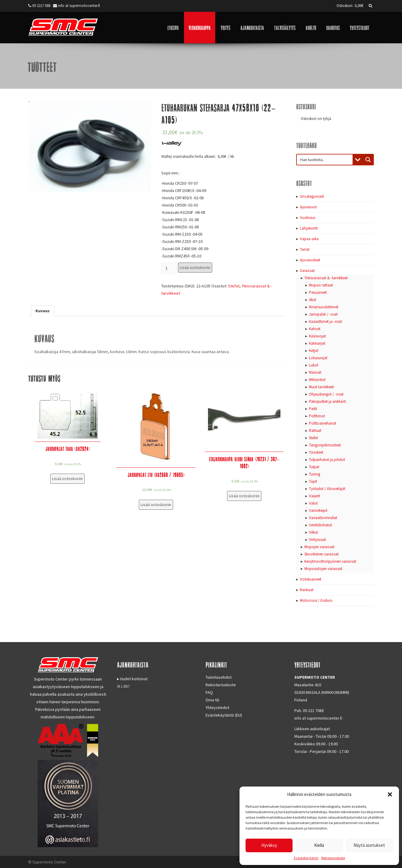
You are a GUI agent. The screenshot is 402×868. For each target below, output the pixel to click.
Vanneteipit (318, 510)
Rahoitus (333, 27)
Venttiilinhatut (320, 525)
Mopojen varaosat (319, 547)
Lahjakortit (309, 228)
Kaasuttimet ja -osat (325, 321)
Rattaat (315, 431)
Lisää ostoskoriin (195, 267)
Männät (315, 372)
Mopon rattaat (321, 285)
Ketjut (314, 351)
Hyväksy (269, 845)
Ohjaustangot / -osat (326, 394)
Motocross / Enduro (316, 600)
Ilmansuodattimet (324, 307)
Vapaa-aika (309, 239)
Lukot (314, 365)
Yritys (226, 27)
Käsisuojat (317, 336)
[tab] (43, 311)
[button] (390, 794)
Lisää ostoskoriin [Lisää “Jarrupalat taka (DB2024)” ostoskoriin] (67, 479)
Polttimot (317, 416)
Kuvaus (43, 311)
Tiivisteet (316, 452)
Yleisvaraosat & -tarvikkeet (326, 278)
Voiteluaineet (311, 579)
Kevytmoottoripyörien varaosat (330, 561)
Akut (313, 300)
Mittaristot (317, 380)
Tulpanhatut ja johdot (327, 460)
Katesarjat (317, 343)
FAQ (209, 692)
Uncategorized (312, 196)
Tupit (313, 481)
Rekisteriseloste (333, 858)
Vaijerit (315, 496)
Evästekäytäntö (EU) (224, 715)
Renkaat (307, 590)
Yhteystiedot (360, 27)
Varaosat (307, 271)
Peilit (313, 409)
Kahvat (315, 329)
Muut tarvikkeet (321, 387)
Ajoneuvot (308, 207)
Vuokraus (308, 218)
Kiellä (319, 845)
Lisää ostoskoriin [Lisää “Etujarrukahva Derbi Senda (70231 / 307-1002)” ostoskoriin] (244, 496)
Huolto (311, 27)
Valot (313, 503)
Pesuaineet (318, 292)
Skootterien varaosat (322, 554)
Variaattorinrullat (323, 518)
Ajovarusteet (310, 260)
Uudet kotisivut (134, 679)
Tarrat (305, 249)
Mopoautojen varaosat (323, 569)
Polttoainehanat (323, 423)
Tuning (315, 474)
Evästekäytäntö (306, 858)
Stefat (234, 286)
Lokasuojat (318, 358)
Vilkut (313, 532)
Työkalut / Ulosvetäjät (327, 489)
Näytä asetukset (369, 845)
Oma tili (212, 700)
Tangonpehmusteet (325, 445)
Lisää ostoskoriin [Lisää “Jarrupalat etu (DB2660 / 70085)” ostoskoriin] (156, 505)
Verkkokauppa (200, 27)
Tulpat (314, 467)
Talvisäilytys (285, 27)
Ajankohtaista (252, 27)
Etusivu (173, 27)
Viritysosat (317, 540)
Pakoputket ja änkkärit (327, 401)
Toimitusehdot (219, 677)
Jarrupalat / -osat (323, 314)
